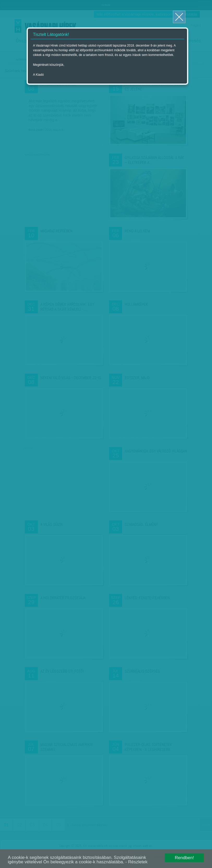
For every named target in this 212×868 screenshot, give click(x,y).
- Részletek (137, 862)
